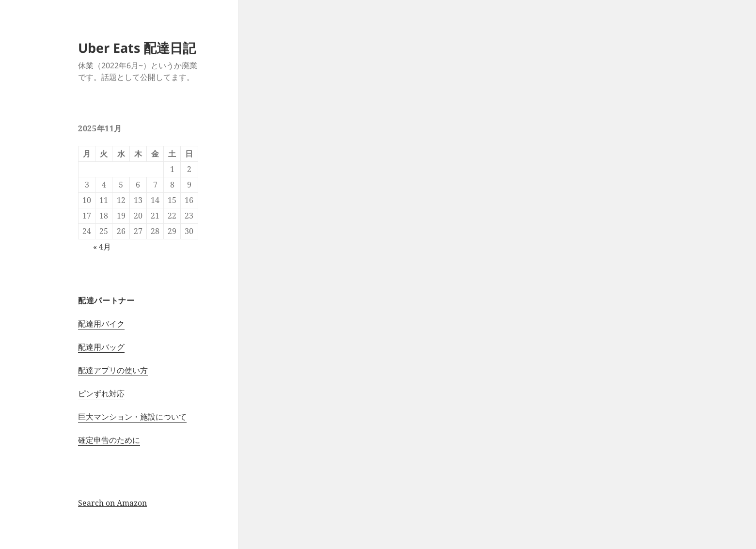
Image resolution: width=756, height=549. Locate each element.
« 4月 (102, 247)
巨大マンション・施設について (132, 417)
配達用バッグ (101, 347)
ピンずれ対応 (101, 393)
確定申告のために (109, 440)
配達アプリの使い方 (113, 370)
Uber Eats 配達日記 (137, 48)
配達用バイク (101, 324)
